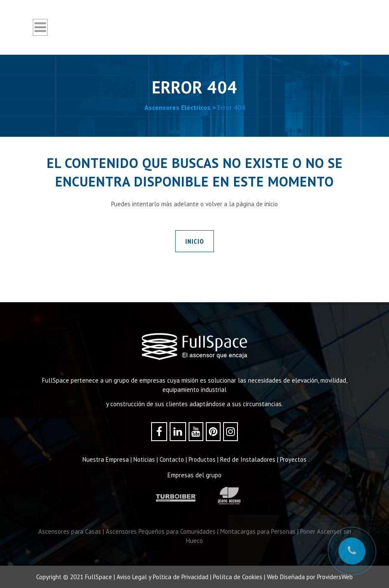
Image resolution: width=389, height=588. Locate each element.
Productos (202, 459)
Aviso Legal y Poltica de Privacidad (163, 577)
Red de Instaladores (248, 459)
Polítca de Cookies (238, 577)
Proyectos (293, 459)
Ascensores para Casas (70, 531)
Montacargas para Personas (258, 531)
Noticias (144, 459)
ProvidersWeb (335, 577)
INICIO (194, 241)
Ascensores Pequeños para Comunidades (161, 531)
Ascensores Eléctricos (177, 107)
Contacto (172, 459)
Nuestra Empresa (106, 459)
